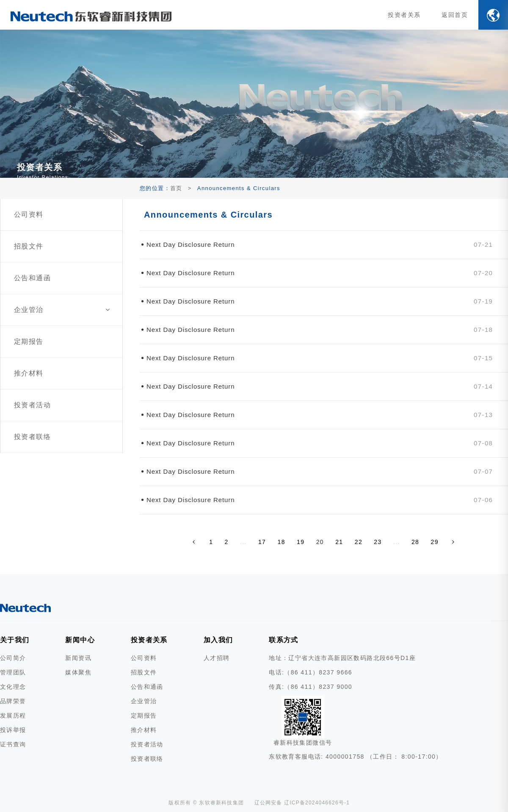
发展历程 (13, 715)
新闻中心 (80, 640)
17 (262, 542)
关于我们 (15, 640)
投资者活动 (147, 744)
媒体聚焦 (78, 672)
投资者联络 (147, 759)
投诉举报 (13, 730)
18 (282, 542)
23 (378, 542)
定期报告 (144, 715)
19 (301, 542)
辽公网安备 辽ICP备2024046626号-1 (302, 803)
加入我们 (218, 640)
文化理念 (13, 687)
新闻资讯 (78, 658)
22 (359, 542)
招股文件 (144, 672)
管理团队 (13, 672)
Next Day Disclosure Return (190, 244)
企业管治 (144, 701)
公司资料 (144, 658)
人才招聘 (217, 658)
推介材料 (144, 730)
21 (339, 542)
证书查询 (13, 744)
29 (435, 542)
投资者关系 (405, 15)
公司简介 (13, 658)
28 (415, 542)
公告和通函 (147, 687)
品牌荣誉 (13, 701)
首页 (176, 188)
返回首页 (455, 15)
